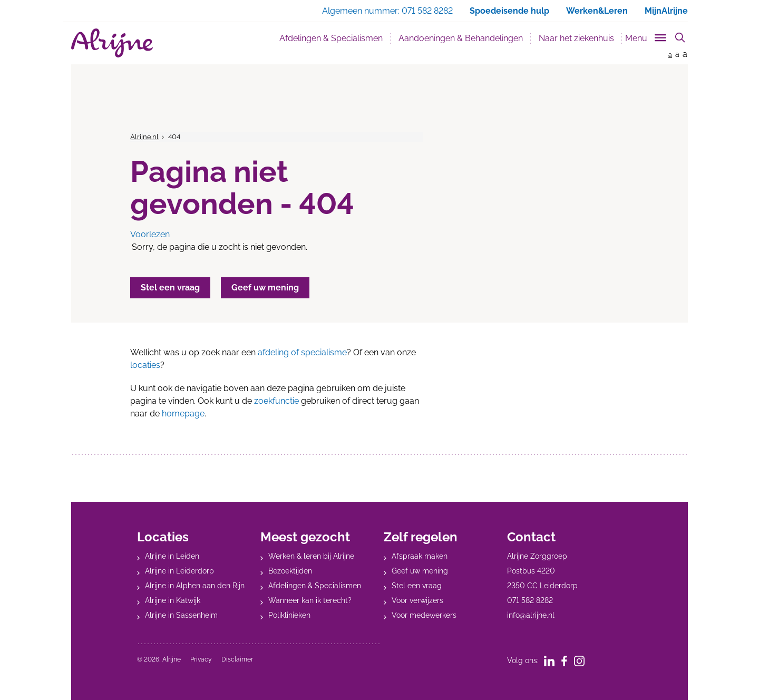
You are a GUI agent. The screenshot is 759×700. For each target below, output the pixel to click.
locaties (145, 365)
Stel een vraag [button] (170, 288)
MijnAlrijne (666, 11)
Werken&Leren (597, 11)
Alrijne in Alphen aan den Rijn (195, 586)
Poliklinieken (289, 615)
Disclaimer (237, 659)
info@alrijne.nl (531, 615)
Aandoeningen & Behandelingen (461, 38)
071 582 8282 (530, 600)
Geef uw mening (420, 571)
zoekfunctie (276, 401)
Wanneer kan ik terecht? (310, 600)
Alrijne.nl (144, 137)
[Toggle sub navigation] (646, 36)
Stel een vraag (417, 586)
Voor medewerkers (424, 615)
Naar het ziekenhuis (576, 38)
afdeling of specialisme (302, 352)
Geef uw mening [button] (265, 288)
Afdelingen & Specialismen (331, 38)
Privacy (201, 659)
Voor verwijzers (417, 600)
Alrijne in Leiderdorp (179, 571)
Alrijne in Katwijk (173, 600)
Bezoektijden (290, 571)
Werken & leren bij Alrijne (311, 556)
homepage (183, 414)
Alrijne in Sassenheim (181, 615)
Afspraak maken (420, 556)
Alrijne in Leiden (172, 556)
